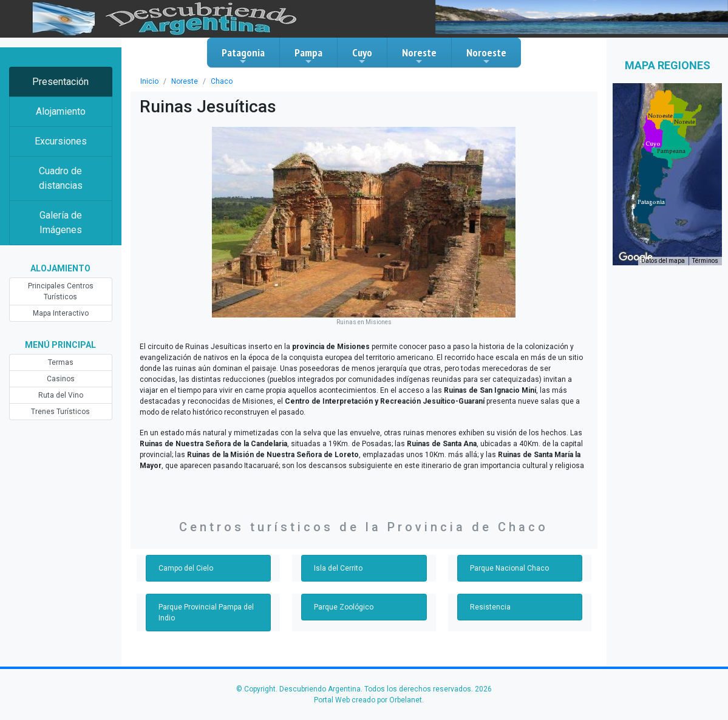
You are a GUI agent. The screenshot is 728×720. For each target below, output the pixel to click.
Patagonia (243, 56)
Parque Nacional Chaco (509, 568)
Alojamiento (61, 111)
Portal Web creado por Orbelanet (368, 700)
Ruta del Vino (61, 395)
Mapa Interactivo (61, 313)
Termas (61, 362)
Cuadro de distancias (61, 178)
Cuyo (362, 56)
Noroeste (486, 56)
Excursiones (61, 141)
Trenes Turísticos (60, 412)
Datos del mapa (663, 261)
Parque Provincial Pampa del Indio (206, 613)
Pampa (308, 56)
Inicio (149, 81)
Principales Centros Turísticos (61, 291)
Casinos (61, 379)
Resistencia (490, 607)
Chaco (222, 81)
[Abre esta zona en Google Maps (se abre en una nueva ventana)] (636, 257)
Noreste (419, 56)
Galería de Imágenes (61, 222)
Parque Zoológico (344, 607)
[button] (651, 202)
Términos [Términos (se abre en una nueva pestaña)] (705, 261)
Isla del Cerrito (338, 568)
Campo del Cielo (186, 568)
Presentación (60, 82)
